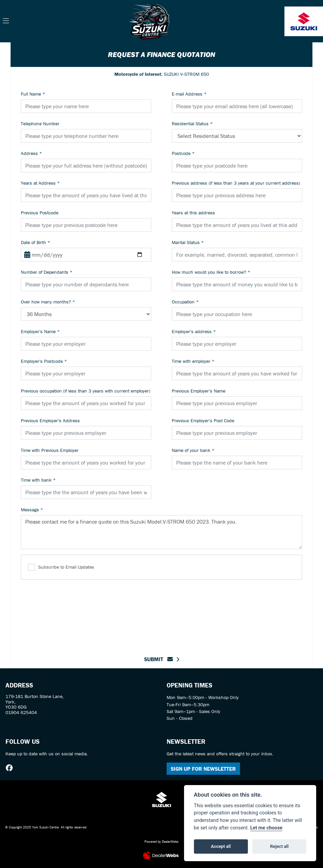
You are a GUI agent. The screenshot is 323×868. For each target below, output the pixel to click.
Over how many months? (48, 302)
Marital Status (188, 242)
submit (158, 659)
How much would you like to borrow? (211, 272)
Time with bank (38, 480)
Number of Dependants (47, 272)
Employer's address (194, 331)
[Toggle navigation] (6, 21)
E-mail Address (189, 94)
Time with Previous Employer (50, 450)
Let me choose (266, 828)
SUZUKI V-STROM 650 (162, 74)
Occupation (185, 302)
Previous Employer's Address (50, 421)
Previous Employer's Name (199, 391)
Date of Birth (36, 242)
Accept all (221, 846)
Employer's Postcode (44, 361)
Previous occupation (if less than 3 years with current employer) (86, 391)
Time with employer (193, 361)
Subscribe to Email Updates (61, 567)
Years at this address (193, 213)
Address (31, 153)
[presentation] (161, 613)
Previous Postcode (40, 213)
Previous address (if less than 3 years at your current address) (236, 183)
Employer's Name (40, 331)
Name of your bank (193, 450)
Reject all (279, 846)
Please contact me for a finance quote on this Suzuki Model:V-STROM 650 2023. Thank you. (161, 532)
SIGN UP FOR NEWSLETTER (203, 769)
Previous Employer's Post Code (203, 421)
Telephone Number (40, 124)
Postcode (183, 153)
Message (32, 510)
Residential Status (192, 124)
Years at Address (40, 183)
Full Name (33, 94)
